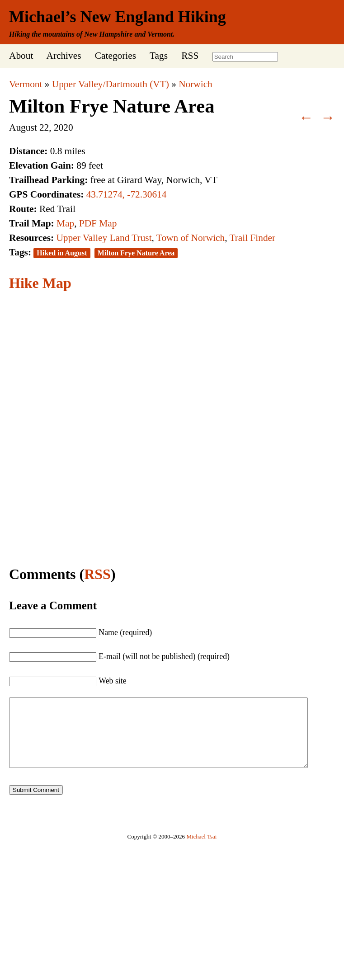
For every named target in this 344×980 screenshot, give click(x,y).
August (23, 127)
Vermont (26, 84)
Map (65, 223)
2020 (64, 127)
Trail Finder (252, 238)
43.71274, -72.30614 (127, 194)
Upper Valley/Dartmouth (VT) (111, 84)
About (21, 56)
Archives (64, 56)
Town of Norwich (191, 238)
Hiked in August (62, 253)
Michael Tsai (201, 850)
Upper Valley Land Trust (104, 238)
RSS (190, 56)
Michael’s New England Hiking (118, 17)
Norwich (196, 84)
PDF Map (98, 223)
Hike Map (40, 283)
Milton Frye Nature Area (112, 106)
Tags (159, 56)
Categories (115, 56)
